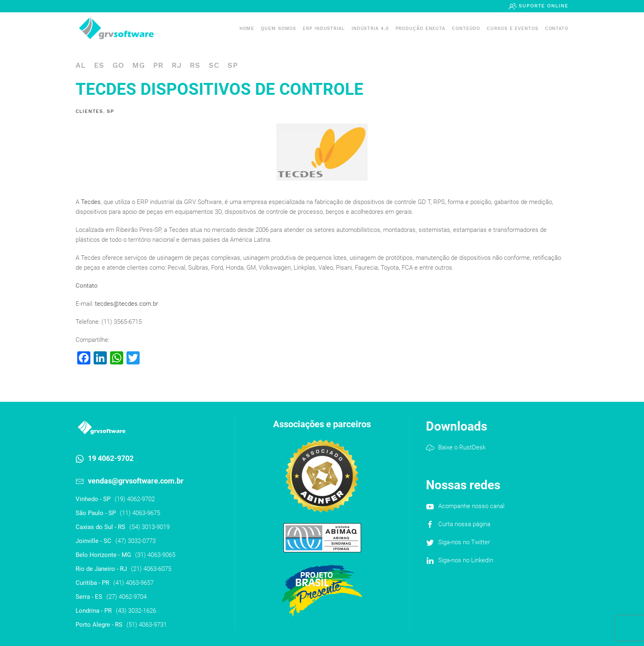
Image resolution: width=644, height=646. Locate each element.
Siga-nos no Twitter (464, 542)
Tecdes (91, 202)
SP (233, 65)
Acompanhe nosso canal (471, 506)
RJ (177, 65)
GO (118, 65)
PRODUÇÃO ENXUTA (421, 29)
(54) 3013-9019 (149, 527)
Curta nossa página (464, 524)
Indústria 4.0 (370, 29)
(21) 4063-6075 (151, 569)
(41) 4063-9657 (133, 583)
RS (195, 65)
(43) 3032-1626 (136, 611)
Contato (557, 29)
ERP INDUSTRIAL (324, 29)
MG (139, 65)
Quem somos (278, 29)
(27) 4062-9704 (126, 597)
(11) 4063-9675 (140, 513)
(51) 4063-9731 (147, 625)
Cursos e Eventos (512, 29)
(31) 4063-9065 (155, 555)
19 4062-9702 (111, 458)
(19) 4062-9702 (135, 499)
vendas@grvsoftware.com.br (136, 481)
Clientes (89, 111)
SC (214, 65)
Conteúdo (466, 29)
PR (158, 65)
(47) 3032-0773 (136, 541)
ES (99, 65)
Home (247, 29)
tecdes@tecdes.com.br (126, 304)
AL (81, 65)
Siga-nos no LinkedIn (466, 560)
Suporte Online (543, 6)
